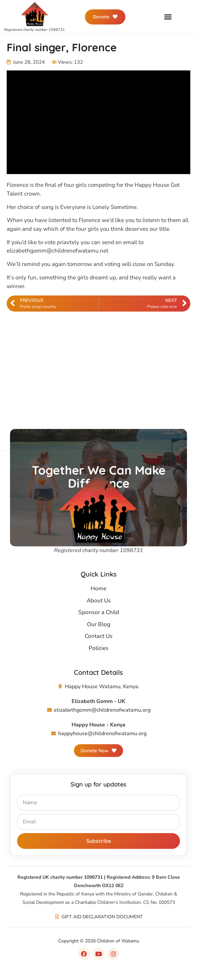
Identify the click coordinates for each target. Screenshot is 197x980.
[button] (168, 17)
